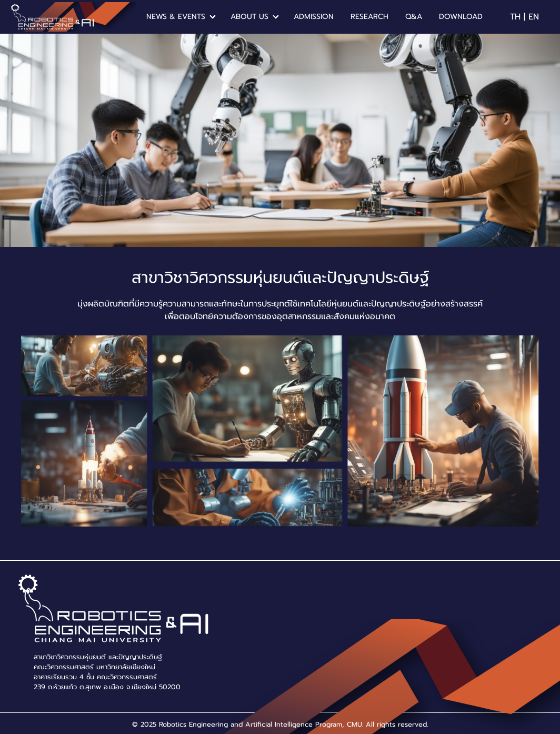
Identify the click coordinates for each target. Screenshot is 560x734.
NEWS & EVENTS (176, 17)
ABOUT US (249, 17)
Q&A (414, 17)
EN (534, 17)
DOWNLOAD (461, 17)
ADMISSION (314, 17)
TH (515, 17)
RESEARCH (369, 17)
